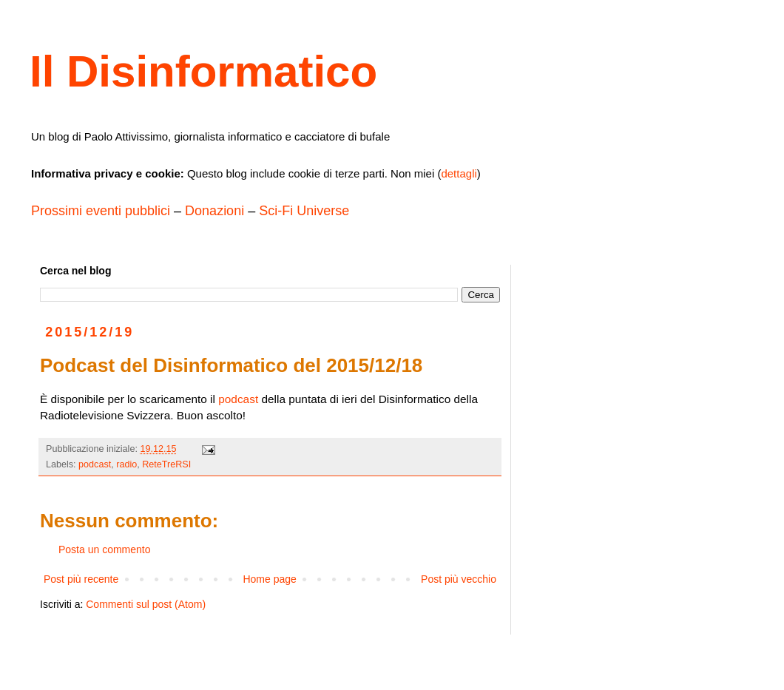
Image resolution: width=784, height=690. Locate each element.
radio (126, 464)
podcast (238, 399)
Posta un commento (105, 549)
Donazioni (214, 211)
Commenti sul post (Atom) (146, 604)
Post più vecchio (459, 579)
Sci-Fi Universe (304, 211)
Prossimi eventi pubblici (101, 211)
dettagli (459, 173)
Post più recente (81, 579)
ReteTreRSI (166, 464)
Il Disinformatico (203, 71)
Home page (269, 579)
